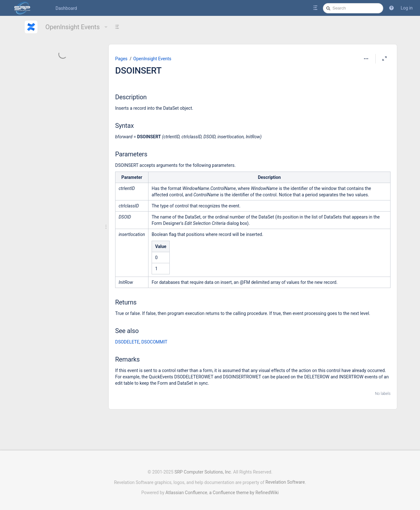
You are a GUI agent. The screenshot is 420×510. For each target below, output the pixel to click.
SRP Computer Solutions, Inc (203, 469)
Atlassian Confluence (187, 489)
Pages (121, 59)
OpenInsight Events (77, 27)
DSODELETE (127, 342)
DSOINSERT (138, 71)
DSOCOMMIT (154, 342)
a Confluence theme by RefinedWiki (244, 489)
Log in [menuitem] (407, 8)
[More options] (366, 59)
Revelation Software (285, 479)
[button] (391, 8)
